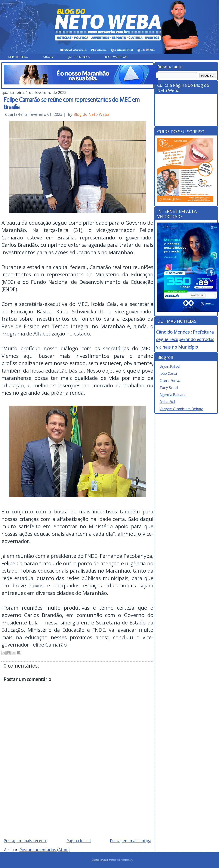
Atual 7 (48, 57)
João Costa (168, 373)
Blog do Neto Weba (91, 114)
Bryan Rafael (170, 366)
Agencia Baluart (172, 395)
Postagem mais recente (25, 841)
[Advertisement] (77, 804)
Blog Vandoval (116, 57)
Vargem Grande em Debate (181, 409)
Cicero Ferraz (170, 381)
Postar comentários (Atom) (44, 850)
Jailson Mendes (79, 57)
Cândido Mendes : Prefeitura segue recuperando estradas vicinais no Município (185, 339)
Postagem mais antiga (131, 841)
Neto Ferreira (18, 57)
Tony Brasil (169, 388)
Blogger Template (100, 860)
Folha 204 (167, 402)
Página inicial (79, 841)
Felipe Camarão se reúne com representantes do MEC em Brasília (72, 103)
